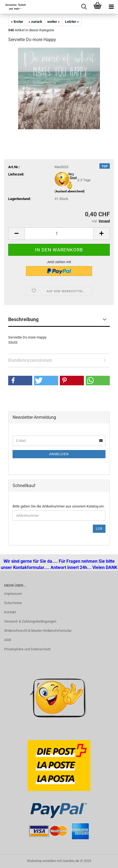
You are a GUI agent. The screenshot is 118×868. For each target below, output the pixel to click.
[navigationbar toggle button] (111, 7)
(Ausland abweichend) (70, 191)
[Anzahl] (59, 234)
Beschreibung (23, 319)
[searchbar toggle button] (84, 7)
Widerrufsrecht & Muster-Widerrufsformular (38, 631)
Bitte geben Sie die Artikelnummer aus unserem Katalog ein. (59, 506)
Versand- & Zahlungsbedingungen (30, 621)
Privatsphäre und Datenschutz (27, 649)
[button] (16, 234)
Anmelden (59, 454)
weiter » (54, 22)
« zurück (35, 22)
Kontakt (10, 612)
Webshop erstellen (42, 861)
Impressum (13, 594)
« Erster (17, 22)
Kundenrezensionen (30, 360)
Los (99, 529)
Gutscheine (13, 603)
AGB (8, 640)
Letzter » (72, 22)
